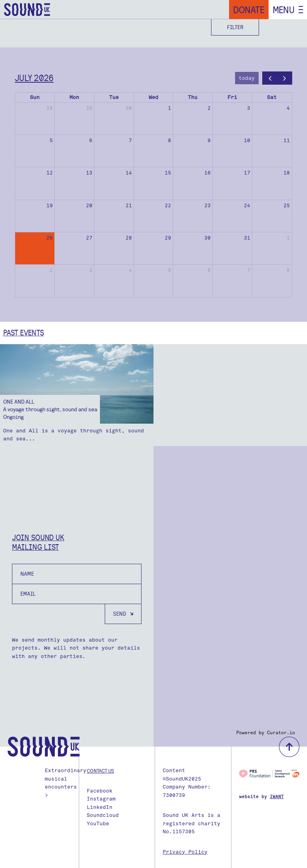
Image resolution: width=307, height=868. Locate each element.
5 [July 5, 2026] (51, 140)
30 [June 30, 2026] (129, 108)
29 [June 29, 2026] (89, 108)
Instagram (101, 799)
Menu (284, 10)
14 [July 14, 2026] (129, 173)
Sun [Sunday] (35, 97)
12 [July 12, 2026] (50, 173)
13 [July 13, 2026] (89, 173)
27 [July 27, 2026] (89, 238)
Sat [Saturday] (272, 97)
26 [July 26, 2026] (50, 238)
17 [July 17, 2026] (247, 173)
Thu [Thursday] (193, 97)
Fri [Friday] (232, 97)
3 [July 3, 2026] (249, 108)
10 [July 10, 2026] (247, 140)
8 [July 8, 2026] (169, 140)
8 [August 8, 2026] (288, 270)
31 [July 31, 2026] (247, 238)
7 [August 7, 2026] (249, 270)
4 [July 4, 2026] (288, 108)
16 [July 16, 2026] (207, 173)
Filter (235, 27)
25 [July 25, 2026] (287, 205)
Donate (249, 10)
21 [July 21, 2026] (129, 205)
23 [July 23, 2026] (207, 205)
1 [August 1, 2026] (288, 238)
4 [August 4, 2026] (130, 270)
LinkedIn (100, 807)
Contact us (100, 771)
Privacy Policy (185, 852)
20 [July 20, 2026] (89, 205)
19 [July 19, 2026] (50, 205)
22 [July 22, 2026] (168, 205)
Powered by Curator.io (266, 733)
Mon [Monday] (74, 97)
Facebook (100, 791)
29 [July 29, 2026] (168, 238)
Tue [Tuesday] (114, 97)
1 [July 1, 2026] (169, 108)
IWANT (277, 797)
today (247, 78)
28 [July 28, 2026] (129, 238)
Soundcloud (103, 815)
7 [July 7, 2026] (130, 140)
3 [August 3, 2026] (91, 270)
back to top (289, 747)
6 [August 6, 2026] (209, 270)
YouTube (98, 823)
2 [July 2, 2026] (209, 108)
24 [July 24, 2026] (247, 205)
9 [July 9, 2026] (209, 140)
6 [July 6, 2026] (91, 140)
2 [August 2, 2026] (51, 270)
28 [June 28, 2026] (50, 108)
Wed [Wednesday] (153, 97)
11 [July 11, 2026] (287, 140)
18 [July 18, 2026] (287, 173)
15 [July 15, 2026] (168, 173)
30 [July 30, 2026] (207, 238)
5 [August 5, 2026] (169, 270)
